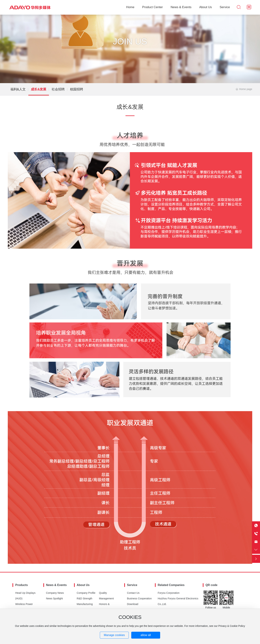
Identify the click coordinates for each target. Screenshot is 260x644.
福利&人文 (18, 89)
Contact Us (133, 593)
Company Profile (86, 593)
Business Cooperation (139, 598)
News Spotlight (54, 598)
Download (133, 604)
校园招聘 (77, 89)
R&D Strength (84, 598)
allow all (146, 635)
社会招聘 (58, 89)
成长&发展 (39, 89)
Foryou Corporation (169, 593)
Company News (55, 593)
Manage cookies (114, 635)
